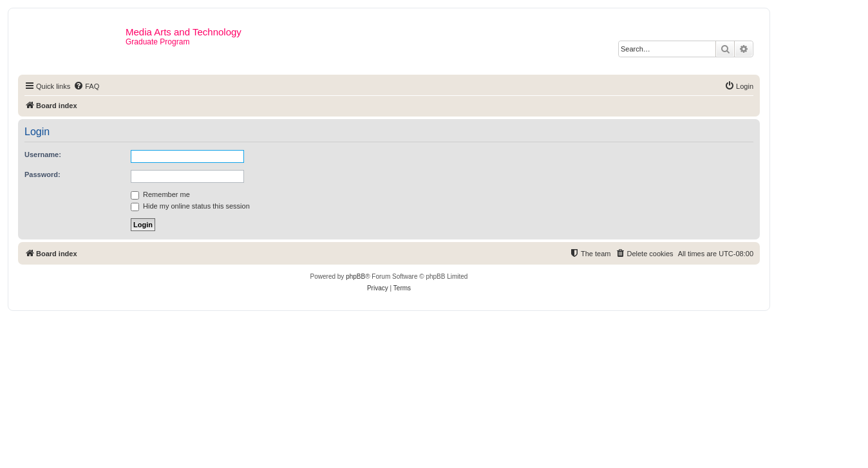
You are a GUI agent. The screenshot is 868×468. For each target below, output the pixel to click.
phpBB (355, 276)
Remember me (160, 194)
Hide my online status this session (190, 206)
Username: (43, 154)
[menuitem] (86, 86)
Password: (42, 174)
